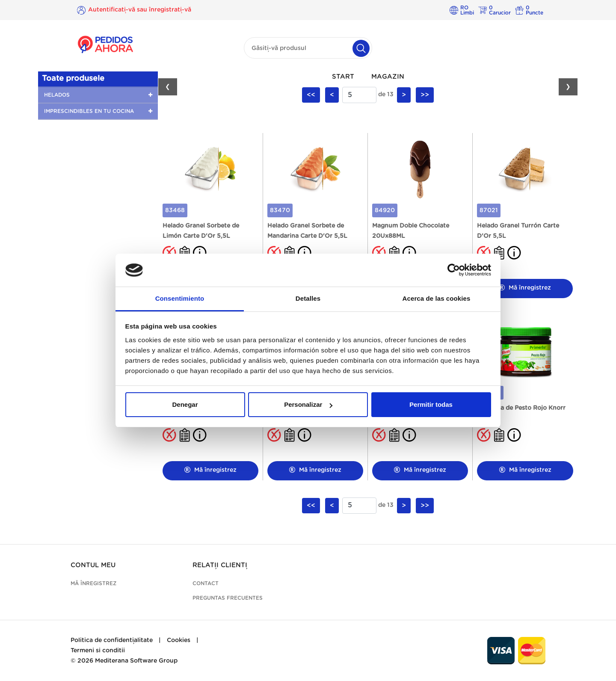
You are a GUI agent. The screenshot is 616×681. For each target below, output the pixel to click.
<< (311, 95)
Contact (206, 583)
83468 (175, 210)
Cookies (179, 640)
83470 (280, 210)
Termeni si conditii (98, 651)
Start (343, 77)
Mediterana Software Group (136, 661)
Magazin (388, 77)
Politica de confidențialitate (112, 640)
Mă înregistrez (525, 288)
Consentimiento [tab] (180, 298)
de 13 (386, 95)
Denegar (185, 404)
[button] (98, 95)
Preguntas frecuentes (228, 598)
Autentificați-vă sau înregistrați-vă (140, 10)
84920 (385, 210)
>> (425, 95)
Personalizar (308, 404)
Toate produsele (73, 79)
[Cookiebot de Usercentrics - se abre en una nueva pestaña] (454, 270)
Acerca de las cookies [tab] (437, 298)
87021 (489, 210)
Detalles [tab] (308, 298)
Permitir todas (431, 404)
